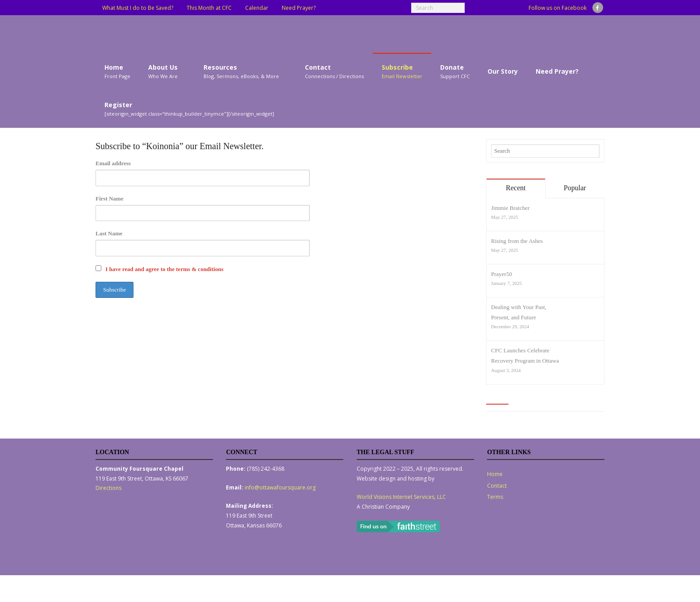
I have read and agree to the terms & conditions (164, 269)
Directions (108, 488)
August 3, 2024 (506, 370)
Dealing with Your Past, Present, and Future (519, 312)
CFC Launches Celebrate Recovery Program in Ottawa (525, 355)
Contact (497, 486)
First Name (109, 199)
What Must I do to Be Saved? (138, 8)
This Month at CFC (209, 8)
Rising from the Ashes (517, 241)
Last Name (109, 233)
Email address (113, 163)
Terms (495, 497)
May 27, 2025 (504, 217)
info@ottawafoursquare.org (280, 487)
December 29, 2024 (510, 326)
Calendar (257, 8)
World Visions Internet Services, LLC (401, 497)
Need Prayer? (299, 8)
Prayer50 (502, 274)
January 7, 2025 (506, 283)
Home (495, 474)
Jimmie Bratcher (510, 208)
